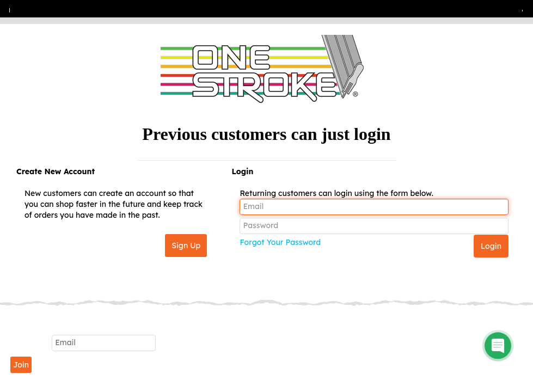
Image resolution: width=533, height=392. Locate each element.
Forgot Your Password (280, 242)
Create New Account (56, 171)
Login (242, 171)
